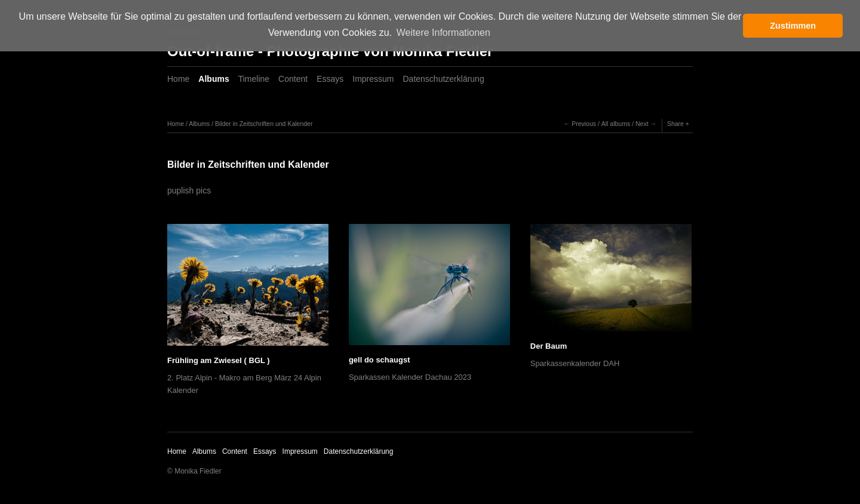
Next (642, 124)
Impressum (373, 79)
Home (178, 79)
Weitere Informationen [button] (443, 33)
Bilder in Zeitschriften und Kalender (264, 124)
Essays (330, 79)
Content (293, 79)
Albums (214, 79)
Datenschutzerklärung (444, 79)
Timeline (254, 79)
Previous (584, 124)
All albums (616, 124)
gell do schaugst (380, 360)
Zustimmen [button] (793, 26)
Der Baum (549, 346)
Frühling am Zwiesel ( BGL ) (219, 360)
